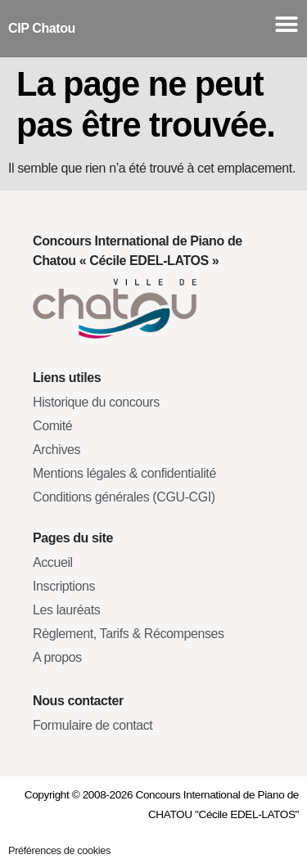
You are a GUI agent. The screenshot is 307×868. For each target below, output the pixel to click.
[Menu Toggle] (287, 25)
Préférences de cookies (59, 850)
